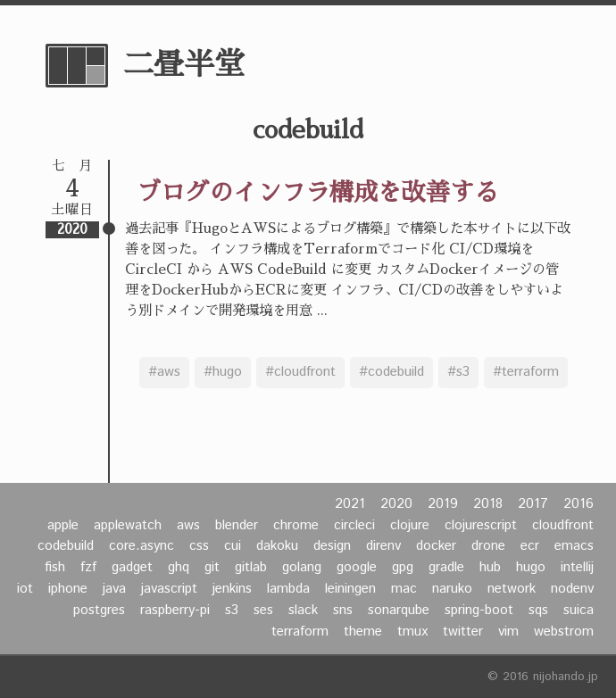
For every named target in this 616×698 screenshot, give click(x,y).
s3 (232, 611)
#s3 (458, 372)
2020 (396, 504)
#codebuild (391, 372)
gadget (132, 568)
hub (490, 568)
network (512, 589)
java (114, 589)
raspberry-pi (175, 611)
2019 (443, 504)
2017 (533, 504)
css (199, 546)
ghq (179, 568)
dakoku (277, 546)
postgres (99, 611)
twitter (463, 632)
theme (363, 632)
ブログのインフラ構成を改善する (317, 192)
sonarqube (399, 611)
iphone (68, 589)
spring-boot (479, 611)
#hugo (223, 372)
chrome (296, 526)
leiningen (350, 589)
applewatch (128, 526)
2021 (350, 504)
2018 (488, 504)
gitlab (251, 568)
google (357, 568)
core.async (142, 546)
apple (63, 526)
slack (303, 611)
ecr (530, 546)
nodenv (572, 589)
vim (508, 632)
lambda (288, 589)
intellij (577, 568)
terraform (300, 632)
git (212, 568)
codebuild (66, 546)
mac (404, 589)
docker (436, 546)
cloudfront (563, 526)
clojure (410, 526)
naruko (452, 589)
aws (188, 526)
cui (233, 546)
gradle (446, 568)
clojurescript (481, 526)
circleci (354, 526)
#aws (164, 372)
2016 (579, 504)
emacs (574, 546)
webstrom (564, 632)
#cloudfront (300, 372)
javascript (169, 589)
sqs (538, 611)
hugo (531, 568)
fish (55, 568)
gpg (403, 568)
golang (302, 568)
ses (263, 611)
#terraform (526, 372)
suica (579, 611)
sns (343, 611)
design (332, 546)
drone (488, 546)
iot (25, 589)
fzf (88, 568)
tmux (412, 632)
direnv (383, 546)
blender (237, 526)
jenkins (232, 589)
